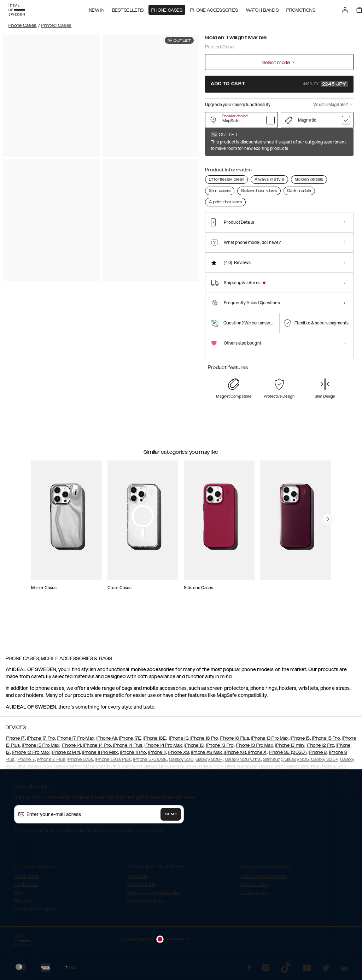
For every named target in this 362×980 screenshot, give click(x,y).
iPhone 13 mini (290, 749)
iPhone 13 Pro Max (255, 749)
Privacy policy (255, 888)
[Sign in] (345, 10)
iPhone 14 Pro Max (163, 749)
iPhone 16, (179, 741)
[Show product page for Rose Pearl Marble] (322, 165)
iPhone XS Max (207, 756)
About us (137, 880)
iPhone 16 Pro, (204, 741)
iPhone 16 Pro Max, (270, 741)
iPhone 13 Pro (220, 749)
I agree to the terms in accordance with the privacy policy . (94, 834)
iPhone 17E (130, 741)
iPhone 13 (194, 749)
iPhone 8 (318, 756)
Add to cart (279, 84)
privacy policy (150, 834)
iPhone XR (235, 756)
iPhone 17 (15, 741)
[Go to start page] (17, 10)
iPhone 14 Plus (127, 749)
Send (171, 817)
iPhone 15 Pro (325, 741)
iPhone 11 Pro (133, 756)
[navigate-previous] (328, 553)
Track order (27, 880)
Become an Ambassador (154, 896)
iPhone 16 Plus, (235, 741)
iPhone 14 (72, 749)
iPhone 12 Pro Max (31, 756)
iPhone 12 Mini (66, 756)
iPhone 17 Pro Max (76, 741)
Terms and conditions (264, 880)
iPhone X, (257, 756)
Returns (23, 904)
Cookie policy (254, 896)
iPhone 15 (300, 741)
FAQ (18, 896)
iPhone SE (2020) (288, 756)
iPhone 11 (157, 756)
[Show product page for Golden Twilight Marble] (214, 165)
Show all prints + (336, 142)
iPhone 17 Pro (41, 741)
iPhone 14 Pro (96, 749)
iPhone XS (179, 756)
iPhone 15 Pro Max (41, 749)
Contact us (26, 888)
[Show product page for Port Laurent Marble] (343, 165)
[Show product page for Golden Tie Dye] (258, 165)
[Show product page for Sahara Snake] (300, 165)
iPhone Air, (107, 741)
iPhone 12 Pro (321, 749)
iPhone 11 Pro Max (100, 756)
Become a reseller (146, 904)
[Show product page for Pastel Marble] (236, 165)
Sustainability (142, 888)
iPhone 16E (155, 741)
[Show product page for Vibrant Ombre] (279, 165)
